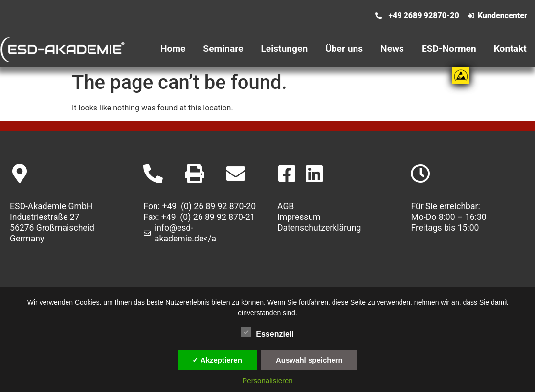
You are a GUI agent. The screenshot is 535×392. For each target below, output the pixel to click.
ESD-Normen (449, 49)
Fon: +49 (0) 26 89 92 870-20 (200, 206)
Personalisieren (267, 381)
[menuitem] (318, 10)
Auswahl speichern (309, 360)
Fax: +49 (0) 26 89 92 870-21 (200, 217)
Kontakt (510, 49)
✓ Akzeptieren (217, 360)
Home (173, 49)
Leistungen (284, 49)
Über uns (344, 49)
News (392, 49)
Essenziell (267, 332)
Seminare (223, 49)
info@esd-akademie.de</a (185, 233)
